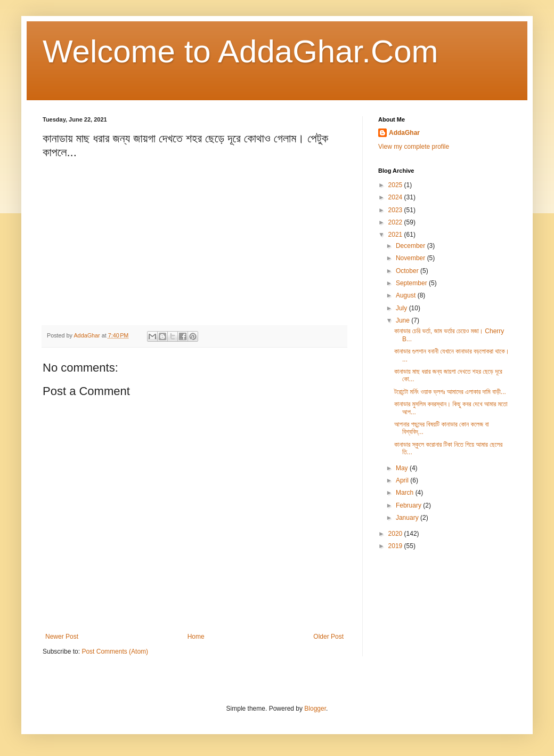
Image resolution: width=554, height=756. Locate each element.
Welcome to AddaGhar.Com (241, 51)
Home (196, 637)
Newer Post (62, 637)
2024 (396, 197)
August (407, 295)
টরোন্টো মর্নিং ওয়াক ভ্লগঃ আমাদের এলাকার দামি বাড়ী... (450, 392)
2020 (396, 534)
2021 (396, 235)
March (406, 493)
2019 (396, 546)
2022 (396, 222)
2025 (396, 185)
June (404, 320)
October (408, 271)
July (402, 308)
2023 (396, 210)
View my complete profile (414, 147)
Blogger (315, 709)
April (403, 480)
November (412, 258)
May (403, 468)
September (412, 283)
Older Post (328, 637)
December (412, 246)
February (409, 505)
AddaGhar (404, 133)
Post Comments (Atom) (115, 652)
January (408, 518)
